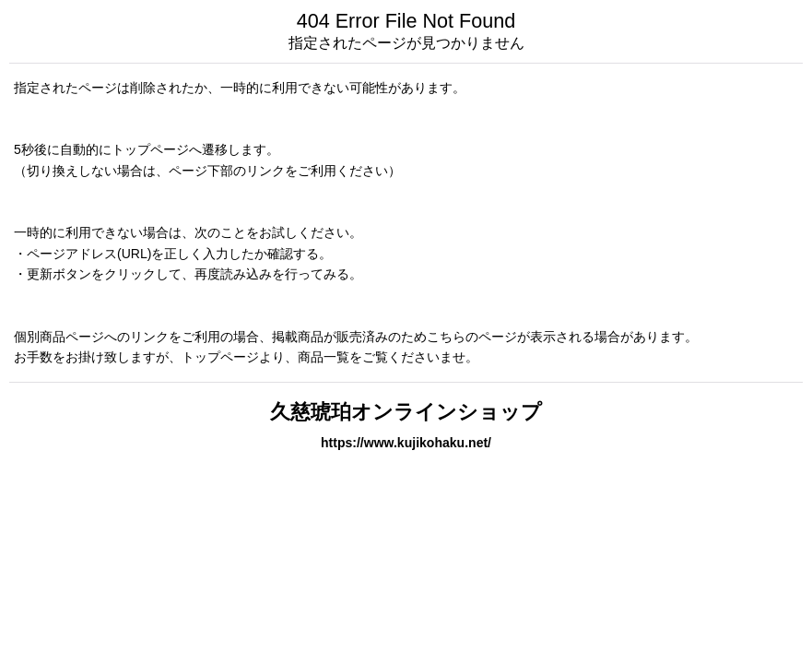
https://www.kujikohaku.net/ (406, 443)
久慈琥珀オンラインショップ (406, 412)
